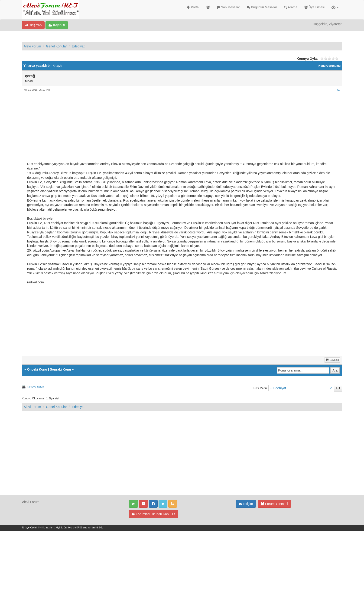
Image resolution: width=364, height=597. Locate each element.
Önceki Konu (37, 369)
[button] (335, 7)
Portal (193, 7)
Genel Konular (56, 46)
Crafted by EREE (73, 528)
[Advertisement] (166, 129)
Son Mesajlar (228, 7)
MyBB (41, 528)
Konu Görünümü (330, 66)
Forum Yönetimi (274, 504)
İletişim (246, 504)
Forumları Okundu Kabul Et (154, 514)
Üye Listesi (314, 7)
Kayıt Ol (57, 25)
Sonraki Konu (60, 369)
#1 (338, 90)
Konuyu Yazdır (36, 387)
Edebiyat (78, 46)
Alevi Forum (32, 46)
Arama (291, 7)
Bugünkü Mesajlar (262, 7)
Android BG (95, 528)
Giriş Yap (33, 25)
